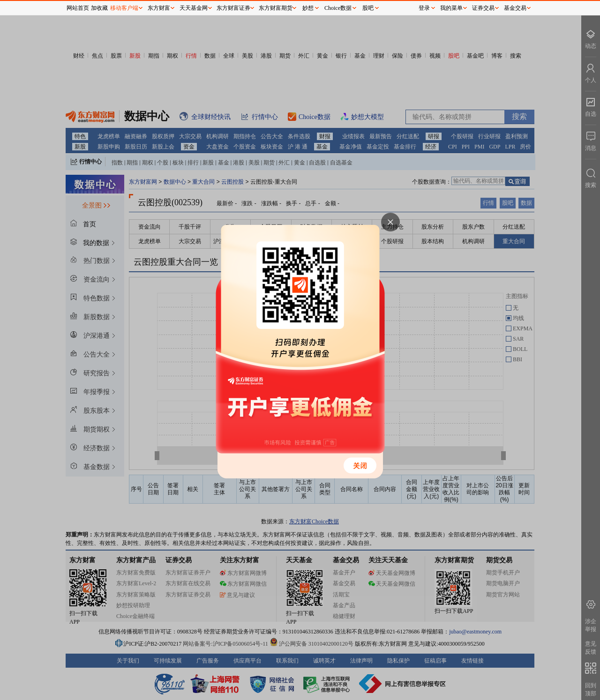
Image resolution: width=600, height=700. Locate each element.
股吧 (368, 8)
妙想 (308, 8)
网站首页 (78, 8)
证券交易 (483, 8)
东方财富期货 (276, 8)
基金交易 (515, 8)
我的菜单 (451, 8)
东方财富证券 (233, 8)
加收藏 (99, 8)
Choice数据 (338, 8)
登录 (424, 8)
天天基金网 (194, 8)
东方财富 (159, 8)
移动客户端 (124, 8)
